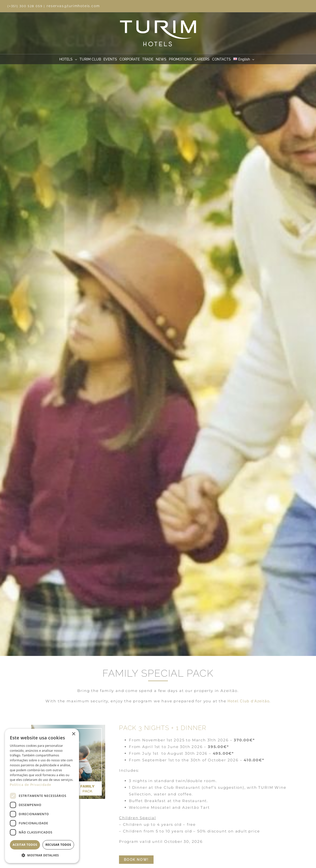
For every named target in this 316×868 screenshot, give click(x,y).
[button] (42, 855)
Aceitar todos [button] (25, 845)
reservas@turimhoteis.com (73, 6)
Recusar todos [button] (58, 845)
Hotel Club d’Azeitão (248, 701)
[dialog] (42, 796)
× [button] (73, 734)
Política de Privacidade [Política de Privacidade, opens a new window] (30, 785)
